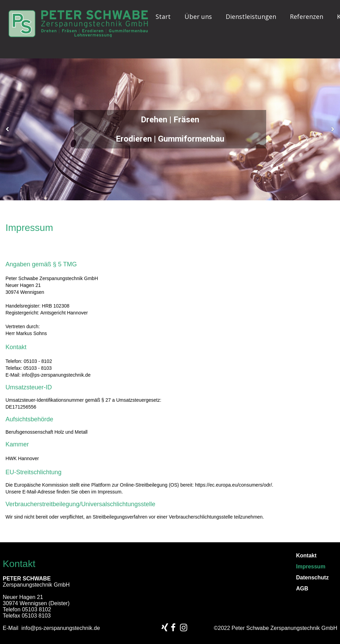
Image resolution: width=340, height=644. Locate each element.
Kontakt (306, 556)
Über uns (198, 16)
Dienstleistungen (251, 16)
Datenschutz (312, 578)
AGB (302, 589)
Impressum (311, 567)
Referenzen (307, 16)
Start (163, 16)
